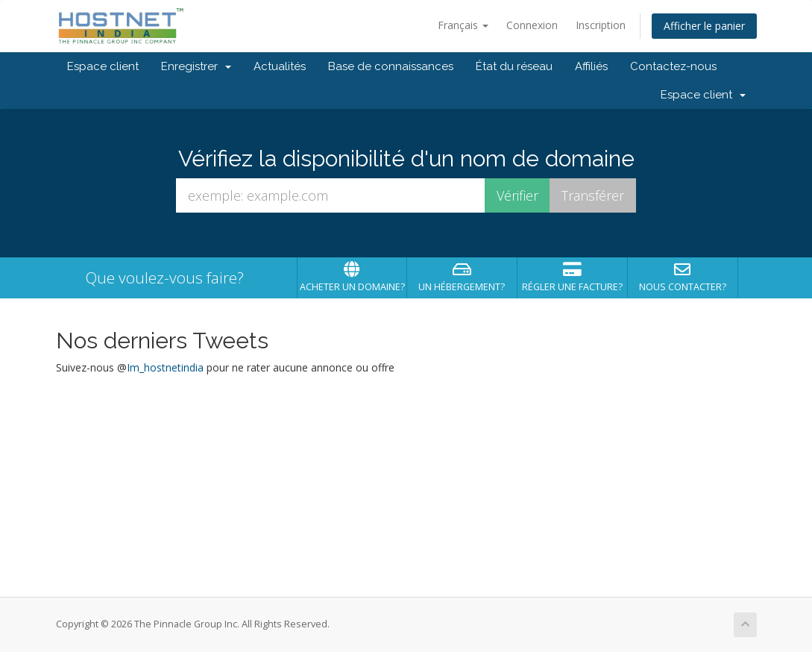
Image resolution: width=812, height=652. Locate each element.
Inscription (601, 25)
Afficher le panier (704, 26)
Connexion (532, 25)
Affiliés (591, 66)
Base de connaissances (391, 66)
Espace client (103, 66)
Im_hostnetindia (165, 367)
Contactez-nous (673, 66)
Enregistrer (196, 66)
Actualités (280, 66)
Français (463, 25)
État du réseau (514, 66)
